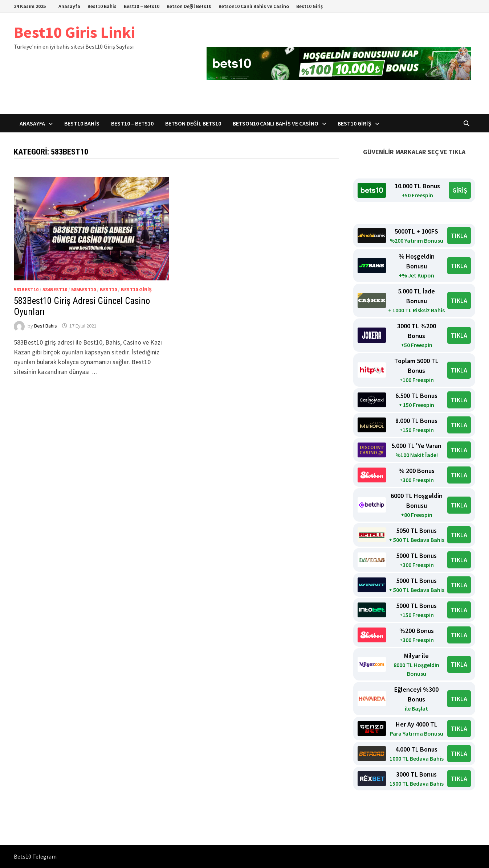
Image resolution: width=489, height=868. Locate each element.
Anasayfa (69, 6)
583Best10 (26, 289)
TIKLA (459, 236)
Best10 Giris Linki (74, 32)
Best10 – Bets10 (142, 6)
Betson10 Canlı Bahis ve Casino (254, 6)
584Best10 (55, 289)
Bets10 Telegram (35, 856)
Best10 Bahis (102, 6)
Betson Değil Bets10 (189, 6)
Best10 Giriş (309, 6)
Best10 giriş (136, 289)
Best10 (108, 289)
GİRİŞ (460, 190)
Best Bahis (46, 326)
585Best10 (83, 289)
